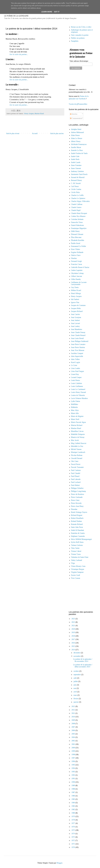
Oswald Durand (77, 458)
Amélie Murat (76, 147)
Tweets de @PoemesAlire (78, 104)
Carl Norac (75, 186)
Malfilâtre (75, 404)
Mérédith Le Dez (77, 446)
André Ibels (75, 159)
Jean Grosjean (76, 317)
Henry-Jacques (29, 114)
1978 (73, 820)
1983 (73, 806)
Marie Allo (75, 413)
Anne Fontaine (76, 165)
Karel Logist (75, 362)
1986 (73, 796)
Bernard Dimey (76, 180)
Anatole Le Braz (77, 150)
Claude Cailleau (77, 204)
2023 (73, 619)
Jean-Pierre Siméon (78, 347)
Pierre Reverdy (76, 503)
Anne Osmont (76, 168)
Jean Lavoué (75, 323)
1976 (73, 827)
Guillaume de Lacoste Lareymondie (79, 283)
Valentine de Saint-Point (80, 557)
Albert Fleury (76, 141)
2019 (73, 632)
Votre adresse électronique (79, 61)
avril (75, 692)
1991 (73, 779)
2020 (73, 629)
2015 (73, 646)
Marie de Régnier (77, 416)
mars (75, 695)
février (76, 699)
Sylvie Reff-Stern (77, 542)
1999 (73, 751)
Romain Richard (77, 524)
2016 (73, 643)
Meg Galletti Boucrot (79, 443)
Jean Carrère (75, 314)
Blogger (59, 863)
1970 (73, 847)
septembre (77, 675)
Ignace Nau (75, 302)
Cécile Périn (75, 192)
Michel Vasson (76, 449)
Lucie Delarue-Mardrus (79, 398)
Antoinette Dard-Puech (79, 174)
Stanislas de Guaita (78, 533)
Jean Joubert (75, 320)
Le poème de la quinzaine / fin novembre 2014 (83, 660)
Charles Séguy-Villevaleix (80, 201)
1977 (73, 823)
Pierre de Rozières (77, 494)
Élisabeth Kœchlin (78, 240)
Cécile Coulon (76, 189)
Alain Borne (75, 135)
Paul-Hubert (75, 485)
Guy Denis (75, 287)
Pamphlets (75, 41)
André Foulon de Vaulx (79, 153)
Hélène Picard (76, 290)
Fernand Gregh (76, 261)
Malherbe (74, 407)
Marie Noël (75, 419)
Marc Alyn (75, 410)
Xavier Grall (75, 575)
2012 (73, 710)
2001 (73, 744)
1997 (73, 758)
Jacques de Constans (78, 305)
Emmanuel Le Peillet (78, 246)
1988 (73, 789)
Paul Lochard (76, 482)
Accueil (35, 133)
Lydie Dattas (75, 401)
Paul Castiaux (76, 470)
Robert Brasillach (77, 518)
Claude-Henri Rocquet (79, 213)
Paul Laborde (76, 479)
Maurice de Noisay (78, 437)
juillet (76, 681)
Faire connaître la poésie (80, 35)
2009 (73, 720)
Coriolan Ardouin (77, 219)
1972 (73, 840)
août (75, 678)
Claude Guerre (76, 207)
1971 (73, 844)
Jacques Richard (77, 311)
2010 (73, 717)
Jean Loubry (75, 326)
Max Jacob (75, 440)
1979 (73, 816)
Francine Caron (76, 264)
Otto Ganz (75, 461)
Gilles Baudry (76, 279)
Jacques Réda (76, 308)
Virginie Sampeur (77, 572)
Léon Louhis (75, 368)
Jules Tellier (75, 359)
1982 (73, 809)
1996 (73, 761)
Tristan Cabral (76, 551)
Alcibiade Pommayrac (79, 144)
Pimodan (74, 509)
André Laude (76, 162)
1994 (73, 768)
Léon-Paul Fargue (77, 371)
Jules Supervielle (77, 356)
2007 (73, 727)
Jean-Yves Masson (78, 350)
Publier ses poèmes (78, 38)
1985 (73, 799)
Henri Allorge (76, 293)
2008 (73, 724)
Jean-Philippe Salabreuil (80, 341)
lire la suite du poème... (19, 54)
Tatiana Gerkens (77, 545)
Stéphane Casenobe (78, 536)
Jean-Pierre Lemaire (78, 344)
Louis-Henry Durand (78, 392)
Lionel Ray (75, 374)
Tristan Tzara (76, 554)
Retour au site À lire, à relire (81, 27)
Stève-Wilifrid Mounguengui (81, 539)
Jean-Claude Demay (78, 332)
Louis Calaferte (76, 383)
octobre (76, 671)
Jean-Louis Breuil (77, 338)
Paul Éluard (75, 476)
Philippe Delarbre (77, 488)
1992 (73, 775)
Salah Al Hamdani (77, 530)
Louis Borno (75, 380)
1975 (73, 830)
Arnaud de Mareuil (78, 177)
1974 (73, 834)
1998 (73, 755)
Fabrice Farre (76, 255)
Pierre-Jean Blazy (77, 506)
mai (75, 688)
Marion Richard (77, 425)
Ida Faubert (75, 299)
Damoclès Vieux (77, 222)
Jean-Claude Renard (78, 335)
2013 (73, 706)
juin (75, 685)
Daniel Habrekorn (77, 225)
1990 (73, 782)
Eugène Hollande (77, 252)
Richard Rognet (77, 515)
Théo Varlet (75, 548)
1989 (73, 785)
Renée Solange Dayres (79, 512)
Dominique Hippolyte (79, 228)
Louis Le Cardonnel (78, 389)
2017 (73, 639)
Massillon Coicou (77, 431)
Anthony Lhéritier (77, 171)
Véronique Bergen (78, 569)
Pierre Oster (75, 500)
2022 (73, 622)
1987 (73, 792)
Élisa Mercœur (76, 237)
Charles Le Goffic (77, 195)
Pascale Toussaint (77, 467)
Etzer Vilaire (75, 249)
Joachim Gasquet (77, 353)
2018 (73, 636)
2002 (73, 741)
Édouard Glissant (77, 234)
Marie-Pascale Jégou (78, 422)
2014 (73, 650)
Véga (73, 563)
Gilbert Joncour (77, 276)
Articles (74, 114)
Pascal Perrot (76, 464)
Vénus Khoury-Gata (78, 566)
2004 (73, 737)
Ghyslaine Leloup (77, 273)
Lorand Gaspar (76, 377)
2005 (73, 734)
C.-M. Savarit (76, 183)
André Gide (75, 156)
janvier (76, 702)
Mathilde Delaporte (78, 434)
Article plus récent (13, 133)
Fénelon (74, 258)
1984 (73, 803)
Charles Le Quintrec (78, 198)
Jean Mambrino (77, 329)
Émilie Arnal (76, 243)
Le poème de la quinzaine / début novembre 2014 (83, 666)
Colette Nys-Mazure (78, 216)
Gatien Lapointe (77, 270)
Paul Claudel (76, 473)
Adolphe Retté (76, 129)
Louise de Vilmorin (78, 395)
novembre (77, 656)
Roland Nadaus (76, 521)
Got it (57, 12)
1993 (73, 772)
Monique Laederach (78, 452)
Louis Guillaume (77, 386)
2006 (73, 730)
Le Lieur (74, 365)
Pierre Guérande (77, 497)
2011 (73, 713)
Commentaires (76, 118)
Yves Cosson (76, 578)
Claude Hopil (76, 210)
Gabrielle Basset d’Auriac (80, 267)
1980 (73, 813)
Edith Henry (75, 231)
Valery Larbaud (76, 560)
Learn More (47, 12)
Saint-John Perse (77, 527)
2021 (73, 626)
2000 (73, 748)
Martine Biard (39, 114)
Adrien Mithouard (77, 132)
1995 (73, 765)
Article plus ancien (57, 133)
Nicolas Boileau (77, 455)
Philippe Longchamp (78, 491)
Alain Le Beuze (77, 138)
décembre (77, 653)
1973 (73, 837)
